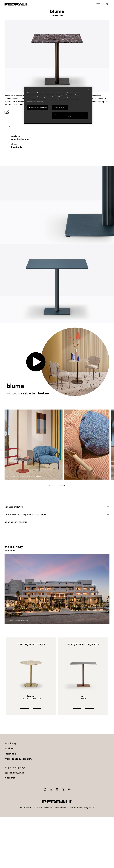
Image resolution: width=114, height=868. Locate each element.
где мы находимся (14, 773)
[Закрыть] (89, 90)
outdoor (9, 748)
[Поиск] (107, 4)
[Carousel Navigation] (57, 486)
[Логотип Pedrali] (16, 4)
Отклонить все (60, 108)
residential (10, 754)
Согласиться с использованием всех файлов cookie (70, 116)
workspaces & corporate (19, 759)
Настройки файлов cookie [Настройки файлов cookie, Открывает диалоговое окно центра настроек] (38, 108)
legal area (10, 778)
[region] (58, 105)
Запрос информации (15, 767)
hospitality (17, 147)
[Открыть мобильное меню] (98, 4)
